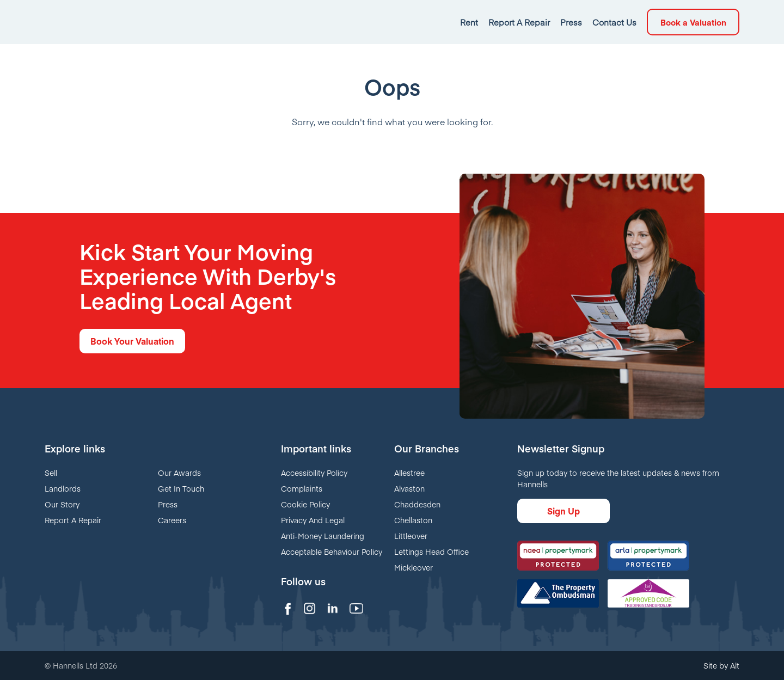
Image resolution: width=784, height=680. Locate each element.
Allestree (409, 473)
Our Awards (179, 473)
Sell (51, 473)
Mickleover (414, 567)
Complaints (302, 488)
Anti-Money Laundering (323, 536)
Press (168, 504)
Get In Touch (181, 488)
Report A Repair (73, 520)
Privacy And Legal (313, 520)
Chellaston (413, 520)
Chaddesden (417, 504)
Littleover (411, 536)
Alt (735, 665)
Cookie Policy (305, 504)
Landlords (63, 488)
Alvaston (409, 488)
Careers (172, 520)
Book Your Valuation (132, 341)
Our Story (62, 504)
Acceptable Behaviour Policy (332, 552)
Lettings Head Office (431, 552)
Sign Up (563, 511)
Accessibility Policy (314, 473)
